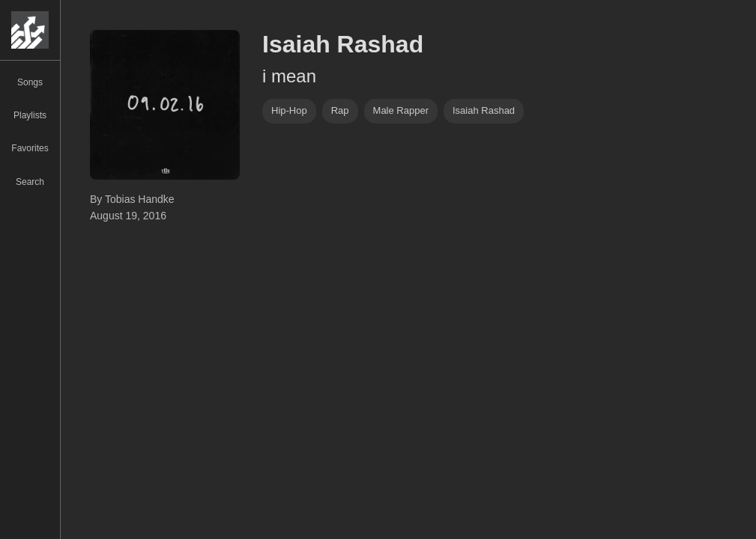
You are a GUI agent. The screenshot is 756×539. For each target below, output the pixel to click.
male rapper (401, 110)
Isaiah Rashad (484, 110)
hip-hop (289, 110)
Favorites (30, 148)
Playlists (30, 115)
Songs (30, 82)
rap (340, 110)
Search (30, 182)
